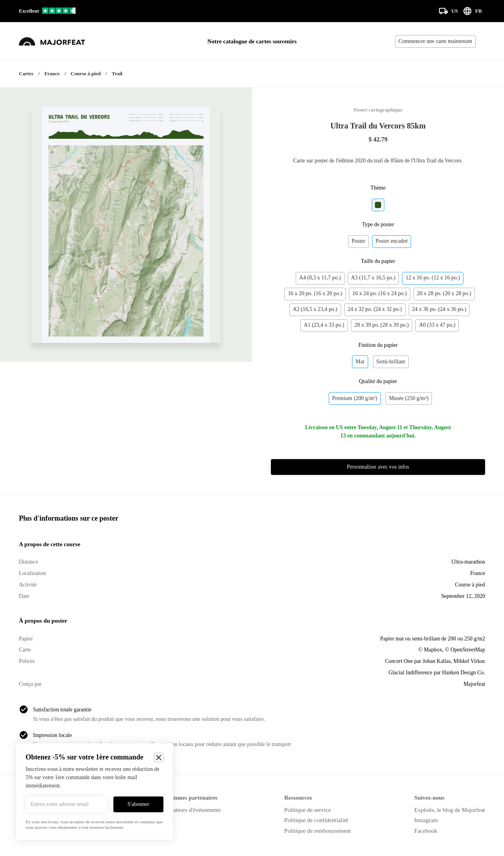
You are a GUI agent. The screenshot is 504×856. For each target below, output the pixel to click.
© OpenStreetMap (465, 650)
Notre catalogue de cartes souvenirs (252, 41)
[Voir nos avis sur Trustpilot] (47, 11)
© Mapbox (430, 650)
